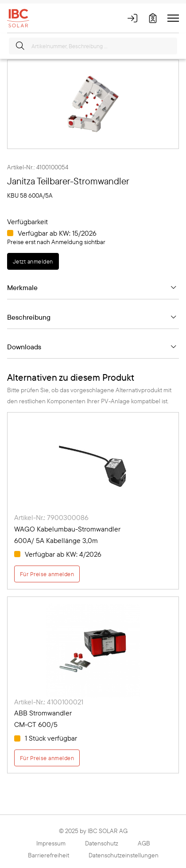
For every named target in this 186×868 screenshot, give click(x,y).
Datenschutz (102, 843)
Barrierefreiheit (48, 855)
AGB (144, 843)
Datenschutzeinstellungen (124, 855)
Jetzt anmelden (33, 261)
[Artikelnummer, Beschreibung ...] (93, 46)
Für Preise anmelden (47, 574)
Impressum (51, 843)
